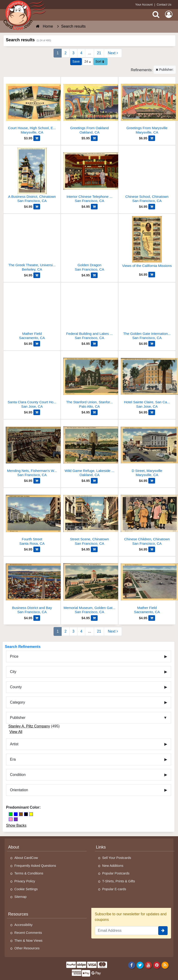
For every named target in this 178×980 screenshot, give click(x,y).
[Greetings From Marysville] (147, 107)
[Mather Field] (32, 313)
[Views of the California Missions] (147, 244)
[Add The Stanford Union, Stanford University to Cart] (94, 412)
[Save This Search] (76, 62)
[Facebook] (132, 965)
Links (101, 847)
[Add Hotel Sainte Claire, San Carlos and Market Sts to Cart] (152, 412)
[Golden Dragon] (89, 244)
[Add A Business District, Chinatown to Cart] (37, 207)
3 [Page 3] (73, 53)
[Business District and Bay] (32, 587)
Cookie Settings (26, 889)
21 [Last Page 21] (99, 53)
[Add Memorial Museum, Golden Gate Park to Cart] (94, 618)
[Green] (11, 814)
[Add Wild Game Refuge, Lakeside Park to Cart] (94, 481)
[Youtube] (148, 965)
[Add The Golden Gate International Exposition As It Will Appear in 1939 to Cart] (152, 344)
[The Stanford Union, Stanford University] (89, 381)
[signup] (163, 931)
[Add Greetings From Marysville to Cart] (152, 138)
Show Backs (16, 825)
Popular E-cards (114, 889)
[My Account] (169, 14)
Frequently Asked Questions (35, 866)
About (14, 847)
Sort (100, 61)
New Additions (113, 866)
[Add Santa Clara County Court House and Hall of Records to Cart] (37, 412)
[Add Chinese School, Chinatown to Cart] (152, 207)
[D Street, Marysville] (147, 450)
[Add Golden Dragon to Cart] (94, 275)
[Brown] (21, 814)
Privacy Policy (25, 881)
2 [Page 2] (65, 53)
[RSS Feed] (165, 965)
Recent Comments (28, 933)
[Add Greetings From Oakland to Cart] (94, 138)
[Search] (156, 14)
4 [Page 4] (81, 53)
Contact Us (164, 5)
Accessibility (23, 925)
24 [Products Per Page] (87, 61)
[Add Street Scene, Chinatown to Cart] (94, 549)
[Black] (26, 814)
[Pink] (11, 819)
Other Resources (27, 948)
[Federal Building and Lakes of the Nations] (89, 313)
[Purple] (16, 819)
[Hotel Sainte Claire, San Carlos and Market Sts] (147, 381)
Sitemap (21, 897)
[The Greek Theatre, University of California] (32, 244)
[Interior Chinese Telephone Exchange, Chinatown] (89, 176)
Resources (18, 914)
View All (16, 732)
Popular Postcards (116, 873)
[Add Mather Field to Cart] (37, 344)
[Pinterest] (157, 965)
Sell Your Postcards (117, 858)
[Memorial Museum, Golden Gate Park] (89, 587)
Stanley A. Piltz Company (29, 726)
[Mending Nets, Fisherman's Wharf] (32, 450)
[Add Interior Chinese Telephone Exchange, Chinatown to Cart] (94, 207)
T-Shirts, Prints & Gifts (119, 881)
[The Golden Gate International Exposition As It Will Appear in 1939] (147, 313)
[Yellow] (31, 814)
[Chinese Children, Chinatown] (147, 518)
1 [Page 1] (58, 53)
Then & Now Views (28, 941)
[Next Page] (113, 53)
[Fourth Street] (32, 518)
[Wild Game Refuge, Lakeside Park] (89, 450)
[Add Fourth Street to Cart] (37, 549)
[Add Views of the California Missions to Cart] (152, 275)
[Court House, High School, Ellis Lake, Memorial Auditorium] (32, 107)
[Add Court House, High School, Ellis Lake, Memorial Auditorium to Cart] (37, 138)
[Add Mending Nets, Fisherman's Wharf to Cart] (37, 481)
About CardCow (26, 858)
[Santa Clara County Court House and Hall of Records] (32, 381)
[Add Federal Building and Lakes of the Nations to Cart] (94, 344)
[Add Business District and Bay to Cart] (37, 618)
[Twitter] (140, 965)
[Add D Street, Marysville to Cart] (152, 481)
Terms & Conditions (29, 873)
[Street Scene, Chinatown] (89, 518)
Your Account (144, 5)
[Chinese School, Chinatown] (147, 176)
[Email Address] (127, 931)
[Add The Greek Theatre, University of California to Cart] (37, 275)
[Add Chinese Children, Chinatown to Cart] (152, 549)
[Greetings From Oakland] (89, 107)
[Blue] (16, 814)
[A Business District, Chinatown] (32, 176)
